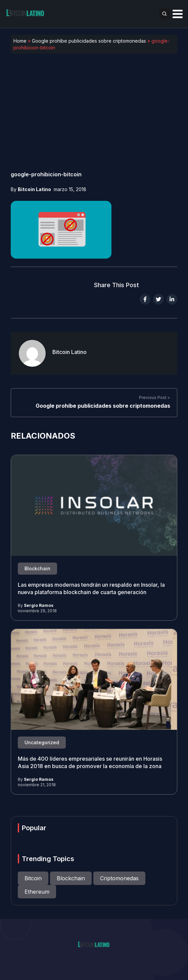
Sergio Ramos (39, 605)
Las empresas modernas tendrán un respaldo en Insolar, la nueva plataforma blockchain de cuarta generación (91, 589)
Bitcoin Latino (34, 189)
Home (20, 41)
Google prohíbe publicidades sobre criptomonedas (89, 41)
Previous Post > (155, 398)
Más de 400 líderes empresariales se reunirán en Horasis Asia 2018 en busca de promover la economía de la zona (90, 763)
